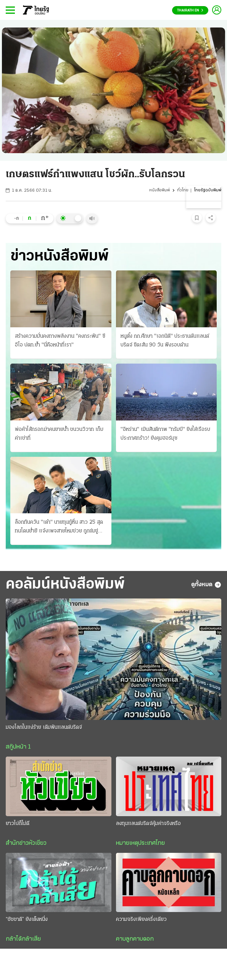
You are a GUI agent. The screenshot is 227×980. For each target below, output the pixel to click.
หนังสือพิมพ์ (159, 190)
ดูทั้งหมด (206, 585)
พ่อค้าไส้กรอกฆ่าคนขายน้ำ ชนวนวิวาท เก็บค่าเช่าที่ (59, 434)
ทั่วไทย (183, 190)
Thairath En (190, 11)
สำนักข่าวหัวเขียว (26, 843)
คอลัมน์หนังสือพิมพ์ (65, 585)
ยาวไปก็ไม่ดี (18, 824)
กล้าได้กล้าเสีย (23, 939)
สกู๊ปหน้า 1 (18, 747)
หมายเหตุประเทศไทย (140, 843)
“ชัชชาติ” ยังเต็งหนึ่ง (27, 919)
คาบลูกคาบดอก (135, 939)
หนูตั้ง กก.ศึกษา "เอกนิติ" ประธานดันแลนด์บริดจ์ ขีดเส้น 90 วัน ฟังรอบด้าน (165, 341)
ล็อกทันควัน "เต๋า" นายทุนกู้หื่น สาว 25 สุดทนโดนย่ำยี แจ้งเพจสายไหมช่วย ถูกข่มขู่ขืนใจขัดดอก (59, 527)
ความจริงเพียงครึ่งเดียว (141, 919)
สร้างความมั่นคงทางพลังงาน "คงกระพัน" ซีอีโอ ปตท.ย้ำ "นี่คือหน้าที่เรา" (60, 341)
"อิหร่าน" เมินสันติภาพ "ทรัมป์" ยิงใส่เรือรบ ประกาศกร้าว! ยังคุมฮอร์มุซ (165, 434)
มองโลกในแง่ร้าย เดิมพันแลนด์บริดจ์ (44, 727)
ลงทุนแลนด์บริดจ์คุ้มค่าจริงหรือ (148, 824)
